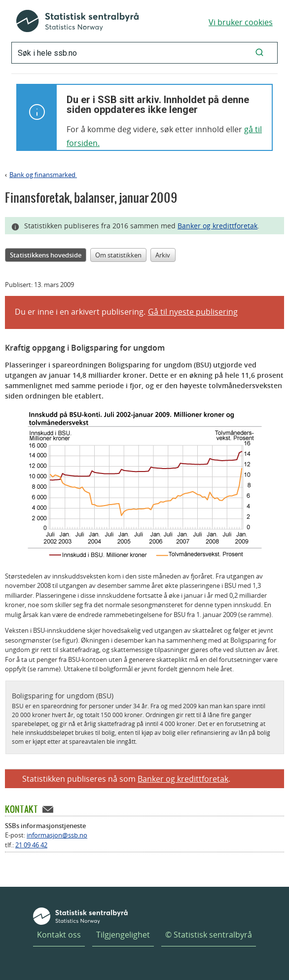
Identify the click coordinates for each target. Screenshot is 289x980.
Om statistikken (118, 255)
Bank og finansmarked (43, 175)
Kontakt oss (59, 935)
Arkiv (163, 255)
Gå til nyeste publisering (193, 312)
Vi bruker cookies (241, 22)
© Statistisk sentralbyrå (209, 935)
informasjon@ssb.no (57, 835)
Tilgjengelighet (123, 935)
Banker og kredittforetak (217, 226)
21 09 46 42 (31, 845)
